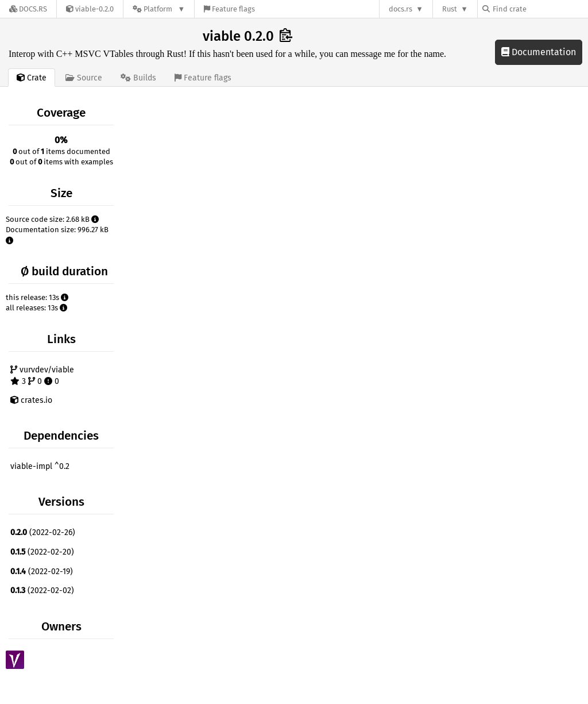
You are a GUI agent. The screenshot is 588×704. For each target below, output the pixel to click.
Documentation (539, 52)
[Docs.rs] (28, 9)
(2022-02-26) (43, 532)
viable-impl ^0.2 (40, 466)
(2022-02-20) (42, 552)
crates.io (31, 400)
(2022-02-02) (42, 590)
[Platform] (159, 9)
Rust (450, 9)
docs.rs (401, 9)
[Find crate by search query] (540, 9)
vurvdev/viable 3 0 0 (42, 376)
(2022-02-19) (42, 572)
